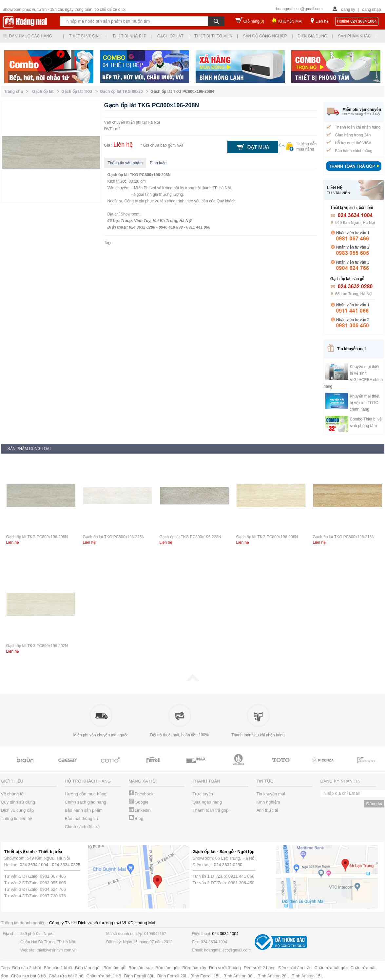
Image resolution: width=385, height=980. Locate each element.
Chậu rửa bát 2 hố (66, 976)
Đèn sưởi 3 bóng (225, 968)
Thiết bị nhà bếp (129, 36)
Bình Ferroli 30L (139, 976)
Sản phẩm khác (354, 36)
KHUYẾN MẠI (290, 21)
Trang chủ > (18, 92)
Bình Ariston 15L (307, 976)
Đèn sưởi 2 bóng (260, 968)
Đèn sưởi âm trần (295, 968)
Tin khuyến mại (271, 794)
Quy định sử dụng (18, 802)
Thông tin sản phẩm (125, 163)
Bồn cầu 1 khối (58, 968)
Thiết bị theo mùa (213, 36)
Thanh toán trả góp (211, 810)
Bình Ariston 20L (273, 976)
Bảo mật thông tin (81, 818)
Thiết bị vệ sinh (85, 36)
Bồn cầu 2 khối (26, 968)
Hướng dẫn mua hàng (86, 794)
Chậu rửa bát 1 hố (104, 976)
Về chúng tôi (13, 794)
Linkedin (140, 810)
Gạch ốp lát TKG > (81, 92)
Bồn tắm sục (141, 968)
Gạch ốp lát (170, 36)
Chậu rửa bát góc (331, 968)
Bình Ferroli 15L (206, 976)
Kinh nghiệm (268, 802)
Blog (136, 818)
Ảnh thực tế (268, 810)
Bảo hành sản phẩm (84, 810)
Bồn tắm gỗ (115, 968)
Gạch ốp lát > (47, 92)
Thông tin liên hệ (17, 818)
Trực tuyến (203, 794)
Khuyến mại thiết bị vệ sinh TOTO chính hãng (365, 403)
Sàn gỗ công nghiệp (265, 36)
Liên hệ (322, 21)
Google (139, 802)
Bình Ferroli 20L (173, 976)
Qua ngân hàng (207, 802)
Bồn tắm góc (167, 968)
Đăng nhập (371, 10)
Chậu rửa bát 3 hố (29, 976)
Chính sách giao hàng (86, 802)
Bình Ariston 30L (239, 976)
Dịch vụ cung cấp (17, 810)
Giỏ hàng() (254, 21)
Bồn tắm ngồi (88, 968)
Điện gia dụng (313, 36)
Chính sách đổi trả (82, 827)
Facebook (141, 794)
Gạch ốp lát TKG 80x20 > (125, 92)
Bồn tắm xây (194, 968)
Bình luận (158, 163)
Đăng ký (348, 10)
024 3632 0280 (228, 865)
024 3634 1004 (34, 865)
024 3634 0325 (66, 865)
